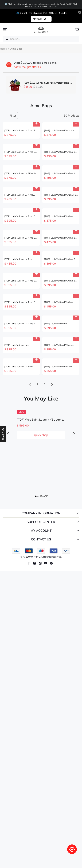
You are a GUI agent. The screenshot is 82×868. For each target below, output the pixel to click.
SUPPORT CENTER (41, 522)
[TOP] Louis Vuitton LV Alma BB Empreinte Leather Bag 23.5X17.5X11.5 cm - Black (21, 152)
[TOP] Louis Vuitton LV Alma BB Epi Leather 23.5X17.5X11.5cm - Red (60, 259)
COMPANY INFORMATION (41, 513)
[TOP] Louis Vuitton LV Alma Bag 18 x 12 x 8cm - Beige (58, 302)
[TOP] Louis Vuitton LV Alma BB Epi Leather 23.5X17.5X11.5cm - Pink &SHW (21, 281)
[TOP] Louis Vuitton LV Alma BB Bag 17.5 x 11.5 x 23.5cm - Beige (21, 238)
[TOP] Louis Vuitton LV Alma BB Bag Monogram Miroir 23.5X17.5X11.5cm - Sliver (60, 173)
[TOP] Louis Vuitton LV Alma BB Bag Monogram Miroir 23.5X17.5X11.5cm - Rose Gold (60, 152)
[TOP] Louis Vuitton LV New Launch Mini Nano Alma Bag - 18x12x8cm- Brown (60, 345)
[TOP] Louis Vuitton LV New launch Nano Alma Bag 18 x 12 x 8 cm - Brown (21, 367)
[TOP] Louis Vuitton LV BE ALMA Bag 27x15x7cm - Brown (21, 173)
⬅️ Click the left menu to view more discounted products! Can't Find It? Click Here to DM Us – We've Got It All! (41, 5)
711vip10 (39, 19)
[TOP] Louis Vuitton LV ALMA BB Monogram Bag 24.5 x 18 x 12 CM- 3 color (61, 195)
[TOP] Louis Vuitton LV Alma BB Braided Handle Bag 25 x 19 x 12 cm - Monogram (21, 130)
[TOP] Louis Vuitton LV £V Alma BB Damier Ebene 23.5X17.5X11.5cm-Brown (60, 130)
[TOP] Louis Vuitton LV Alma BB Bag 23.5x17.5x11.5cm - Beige (60, 238)
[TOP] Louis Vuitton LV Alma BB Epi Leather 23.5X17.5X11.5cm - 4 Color (21, 324)
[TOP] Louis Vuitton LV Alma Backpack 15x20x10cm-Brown (60, 216)
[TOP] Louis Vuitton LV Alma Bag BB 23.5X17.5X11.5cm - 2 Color (20, 259)
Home (3, 49)
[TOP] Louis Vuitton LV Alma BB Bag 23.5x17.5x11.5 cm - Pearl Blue (21, 216)
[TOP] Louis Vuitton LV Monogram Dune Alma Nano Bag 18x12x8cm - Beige (19, 345)
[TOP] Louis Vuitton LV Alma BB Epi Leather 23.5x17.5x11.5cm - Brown (61, 281)
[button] (8, 434)
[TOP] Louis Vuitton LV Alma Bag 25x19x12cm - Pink (19, 195)
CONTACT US (41, 539)
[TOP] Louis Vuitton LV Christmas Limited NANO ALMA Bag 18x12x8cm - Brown (61, 324)
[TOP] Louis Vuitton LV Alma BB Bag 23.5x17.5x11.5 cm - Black (21, 302)
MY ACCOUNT (41, 531)
